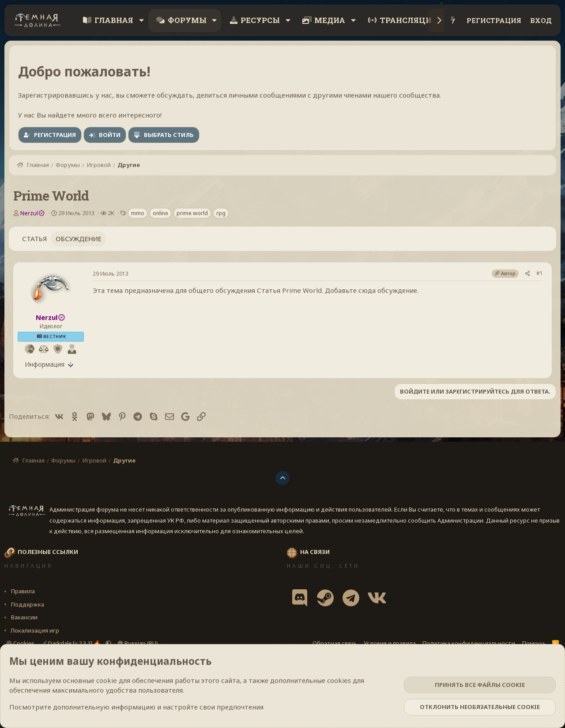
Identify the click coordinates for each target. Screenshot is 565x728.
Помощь (534, 643)
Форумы (187, 20)
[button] (141, 20)
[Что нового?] (453, 21)
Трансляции (409, 20)
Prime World (302, 290)
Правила (23, 591)
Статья (34, 239)
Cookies (20, 643)
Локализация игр (35, 630)
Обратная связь (335, 643)
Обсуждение (79, 239)
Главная (114, 20)
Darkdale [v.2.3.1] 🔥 (72, 643)
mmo (138, 213)
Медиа (330, 20)
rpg (221, 213)
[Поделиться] (527, 273)
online (160, 213)
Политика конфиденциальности (469, 643)
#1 (540, 273)
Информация (45, 364)
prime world (192, 213)
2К (111, 213)
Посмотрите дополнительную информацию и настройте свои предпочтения (136, 707)
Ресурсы (260, 20)
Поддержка (27, 604)
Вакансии (24, 617)
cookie (107, 680)
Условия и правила (390, 643)
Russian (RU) (138, 643)
